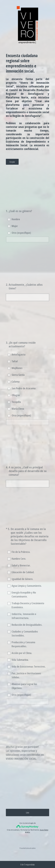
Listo (28, 813)
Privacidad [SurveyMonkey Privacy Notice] (23, 848)
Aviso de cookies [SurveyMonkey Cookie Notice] (31, 848)
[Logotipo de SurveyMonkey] (27, 826)
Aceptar (12, 162)
